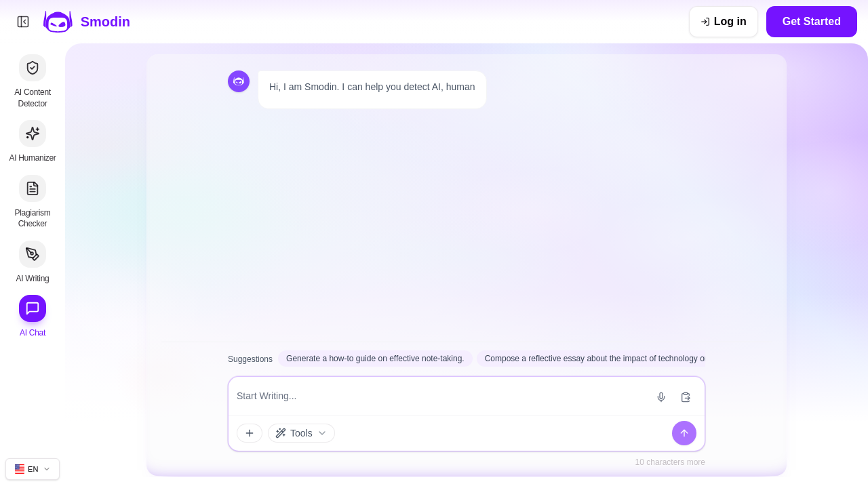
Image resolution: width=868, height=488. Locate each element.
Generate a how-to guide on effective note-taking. (375, 359)
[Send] (684, 433)
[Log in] (724, 22)
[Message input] (441, 396)
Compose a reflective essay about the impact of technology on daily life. (614, 359)
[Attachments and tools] (250, 433)
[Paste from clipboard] (686, 397)
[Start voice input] (661, 397)
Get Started (812, 21)
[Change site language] (33, 469)
